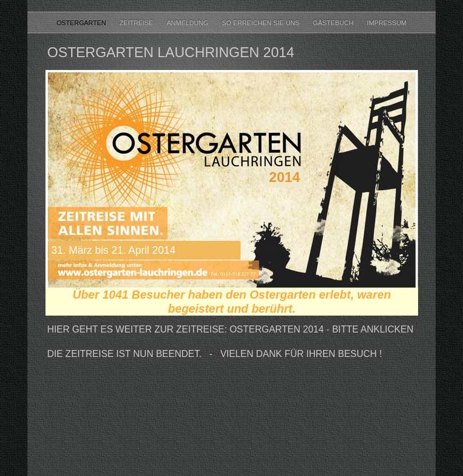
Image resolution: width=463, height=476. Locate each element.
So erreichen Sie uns (261, 23)
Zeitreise (137, 23)
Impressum (387, 23)
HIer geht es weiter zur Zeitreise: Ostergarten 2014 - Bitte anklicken (230, 329)
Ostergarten (82, 23)
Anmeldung (189, 23)
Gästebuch (334, 23)
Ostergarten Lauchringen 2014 (171, 52)
